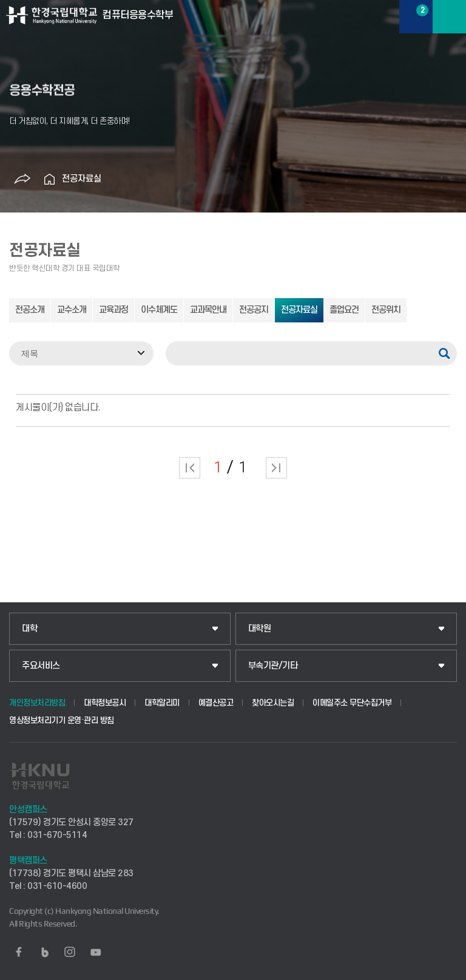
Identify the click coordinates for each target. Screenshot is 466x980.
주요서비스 (41, 666)
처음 (190, 468)
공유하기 (22, 179)
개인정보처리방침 (37, 703)
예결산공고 (216, 703)
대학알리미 (162, 703)
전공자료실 (82, 179)
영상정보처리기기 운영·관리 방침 (62, 720)
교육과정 (113, 310)
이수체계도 (159, 310)
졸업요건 (344, 310)
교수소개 (72, 310)
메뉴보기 (449, 17)
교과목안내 (208, 310)
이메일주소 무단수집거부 (352, 703)
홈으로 (50, 179)
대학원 (260, 629)
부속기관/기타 (273, 666)
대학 (29, 629)
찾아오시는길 (273, 703)
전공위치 (386, 310)
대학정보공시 (105, 703)
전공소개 (30, 310)
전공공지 (254, 310)
